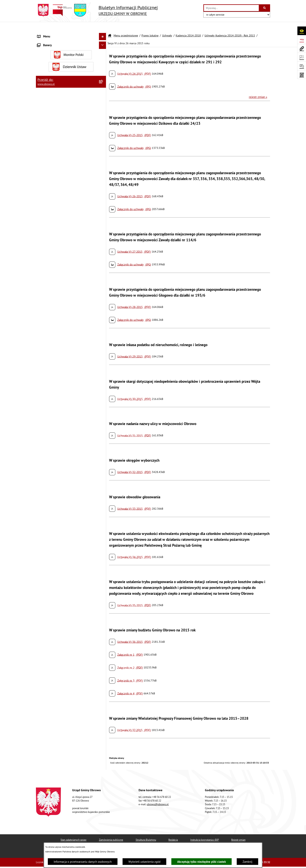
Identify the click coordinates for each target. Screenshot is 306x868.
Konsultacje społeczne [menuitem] (51, 653)
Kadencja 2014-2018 (188, 26)
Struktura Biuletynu (146, 830)
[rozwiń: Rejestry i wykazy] (103, 592)
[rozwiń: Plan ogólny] (103, 528)
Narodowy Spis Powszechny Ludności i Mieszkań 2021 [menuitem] (67, 684)
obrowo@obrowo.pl (158, 795)
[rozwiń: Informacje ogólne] (103, 44)
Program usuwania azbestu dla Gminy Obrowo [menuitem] (66, 660)
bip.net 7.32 (264, 862)
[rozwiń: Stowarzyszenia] (103, 572)
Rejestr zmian (238, 830)
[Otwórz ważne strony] (302, 57)
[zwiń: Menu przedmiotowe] (103, 34)
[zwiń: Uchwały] (103, 93)
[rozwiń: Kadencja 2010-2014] (103, 113)
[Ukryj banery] (103, 710)
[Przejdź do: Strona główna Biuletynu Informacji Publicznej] (110, 26)
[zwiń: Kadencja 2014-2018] (103, 122)
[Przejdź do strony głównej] (97, 10)
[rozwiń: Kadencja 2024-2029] (103, 323)
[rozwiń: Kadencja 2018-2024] (103, 313)
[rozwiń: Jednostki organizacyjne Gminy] (103, 430)
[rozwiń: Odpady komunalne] (103, 582)
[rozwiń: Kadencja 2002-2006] (103, 103)
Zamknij (247, 862)
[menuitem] (71, 44)
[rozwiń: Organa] (103, 54)
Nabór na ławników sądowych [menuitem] (56, 675)
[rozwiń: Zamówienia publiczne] (103, 450)
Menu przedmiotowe (126, 26)
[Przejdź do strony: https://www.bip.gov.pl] (302, 39)
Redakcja (173, 830)
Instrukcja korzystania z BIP (205, 830)
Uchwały (167, 26)
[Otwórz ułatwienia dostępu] (302, 31)
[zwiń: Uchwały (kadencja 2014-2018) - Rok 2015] (103, 147)
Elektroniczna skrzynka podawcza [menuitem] (58, 646)
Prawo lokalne (150, 26)
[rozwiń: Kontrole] (103, 701)
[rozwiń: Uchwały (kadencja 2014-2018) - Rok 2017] (103, 284)
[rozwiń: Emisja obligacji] (103, 602)
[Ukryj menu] (103, 27)
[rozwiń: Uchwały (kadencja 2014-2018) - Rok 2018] (103, 299)
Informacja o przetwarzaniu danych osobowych (83, 862)
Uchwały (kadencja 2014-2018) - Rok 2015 (230, 26)
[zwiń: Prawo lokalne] (103, 73)
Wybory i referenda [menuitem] (49, 668)
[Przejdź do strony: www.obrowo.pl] (302, 48)
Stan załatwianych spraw (73, 830)
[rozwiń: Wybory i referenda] (103, 668)
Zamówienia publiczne (111, 830)
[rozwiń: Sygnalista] (103, 694)
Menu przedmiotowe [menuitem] (50, 34)
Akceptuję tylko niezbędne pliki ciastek (201, 862)
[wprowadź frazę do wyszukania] (231, 8)
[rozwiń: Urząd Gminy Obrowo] (103, 63)
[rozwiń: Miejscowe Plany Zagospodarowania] (103, 518)
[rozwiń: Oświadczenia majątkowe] (103, 479)
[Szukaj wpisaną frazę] (265, 8)
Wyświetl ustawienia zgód (144, 862)
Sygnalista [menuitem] (44, 694)
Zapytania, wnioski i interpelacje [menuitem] (57, 638)
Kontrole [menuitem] (43, 701)
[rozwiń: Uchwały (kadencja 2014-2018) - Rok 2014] (103, 132)
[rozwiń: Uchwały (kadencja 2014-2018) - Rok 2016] (103, 270)
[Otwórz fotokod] (302, 75)
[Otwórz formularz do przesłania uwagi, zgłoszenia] (302, 66)
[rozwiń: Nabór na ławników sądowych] (103, 675)
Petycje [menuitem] (42, 631)
